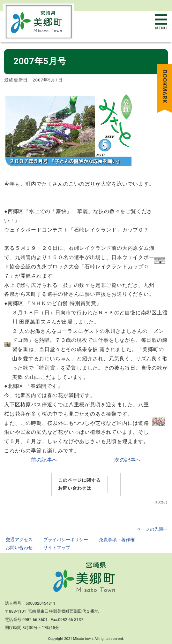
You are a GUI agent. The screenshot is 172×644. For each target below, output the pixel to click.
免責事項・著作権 (117, 540)
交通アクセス (19, 540)
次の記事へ (128, 460)
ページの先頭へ (152, 529)
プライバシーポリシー (66, 540)
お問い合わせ (19, 548)
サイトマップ (57, 548)
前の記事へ (44, 460)
